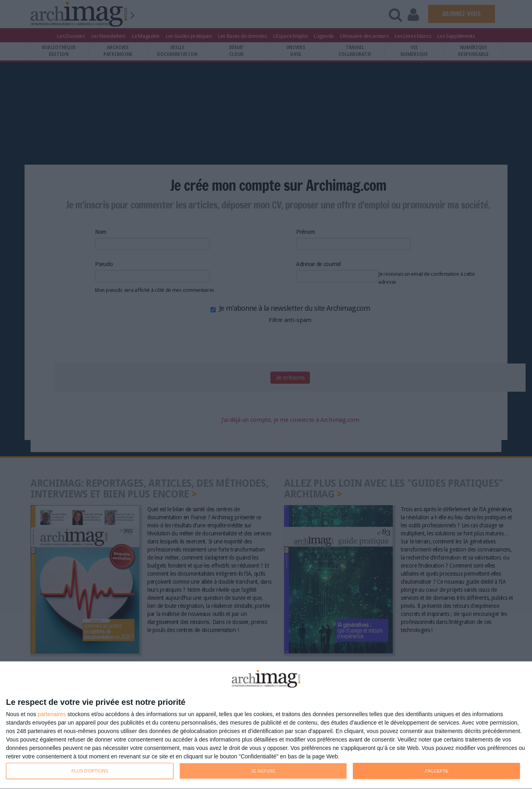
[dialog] (266, 725)
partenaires (52, 714)
